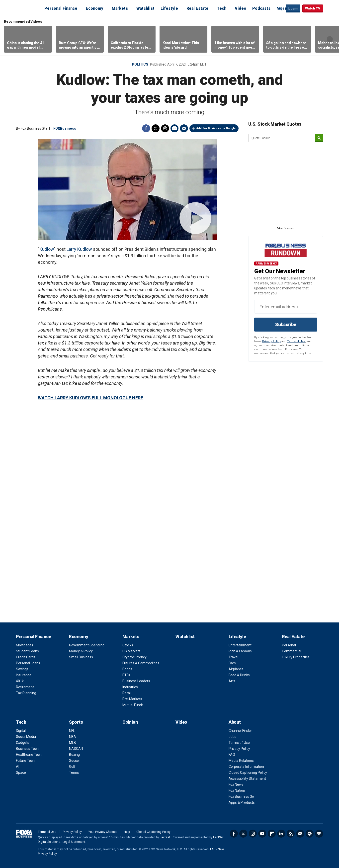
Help (127, 832)
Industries (130, 687)
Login (293, 8)
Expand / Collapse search (281, 9)
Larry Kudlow (79, 249)
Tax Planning (26, 693)
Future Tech (25, 761)
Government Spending (87, 645)
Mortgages (25, 645)
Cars (232, 663)
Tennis (74, 773)
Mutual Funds (133, 705)
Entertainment (240, 645)
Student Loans (27, 651)
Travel (233, 657)
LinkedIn (281, 834)
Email (184, 128)
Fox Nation (237, 790)
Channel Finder (240, 731)
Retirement (25, 687)
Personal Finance (61, 8)
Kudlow (47, 249)
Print (174, 128)
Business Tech (27, 749)
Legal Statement (74, 842)
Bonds (127, 669)
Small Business (81, 657)
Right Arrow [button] (330, 39)
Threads (165, 128)
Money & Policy (81, 651)
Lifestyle (169, 8)
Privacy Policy (271, 341)
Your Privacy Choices (103, 832)
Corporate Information (246, 767)
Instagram (253, 834)
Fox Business (28, 8)
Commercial (292, 651)
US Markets (131, 651)
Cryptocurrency (134, 657)
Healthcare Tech (29, 755)
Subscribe (286, 324)
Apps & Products (242, 802)
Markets (120, 8)
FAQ (232, 755)
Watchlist (145, 8)
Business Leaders (136, 681)
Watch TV (313, 8)
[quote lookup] (282, 138)
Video (241, 8)
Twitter (156, 128)
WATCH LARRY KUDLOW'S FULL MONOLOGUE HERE (90, 398)
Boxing (74, 755)
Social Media (26, 737)
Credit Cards (26, 657)
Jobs (232, 737)
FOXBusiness (65, 128)
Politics (140, 64)
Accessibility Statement (247, 779)
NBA (73, 737)
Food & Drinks (239, 675)
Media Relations (241, 761)
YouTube (262, 834)
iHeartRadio (319, 834)
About (235, 722)
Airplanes (236, 669)
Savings (22, 669)
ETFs (126, 675)
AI (18, 767)
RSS (291, 834)
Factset (165, 837)
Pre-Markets (132, 699)
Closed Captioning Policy (248, 773)
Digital (21, 731)
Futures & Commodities (141, 663)
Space (21, 773)
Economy (94, 8)
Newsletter (300, 834)
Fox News (236, 784)
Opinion (130, 722)
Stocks (128, 645)
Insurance (24, 675)
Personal (289, 645)
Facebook (146, 128)
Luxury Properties (296, 657)
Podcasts (261, 8)
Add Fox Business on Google (216, 128)
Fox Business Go (241, 796)
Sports (76, 722)
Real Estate (197, 8)
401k (20, 681)
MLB (73, 743)
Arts (232, 681)
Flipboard (272, 834)
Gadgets (23, 743)
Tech (222, 8)
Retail (127, 693)
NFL (72, 731)
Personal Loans (28, 663)
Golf (72, 767)
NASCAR (76, 749)
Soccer (75, 761)
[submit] (319, 138)
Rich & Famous (240, 651)
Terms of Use (296, 341)
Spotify (310, 834)
